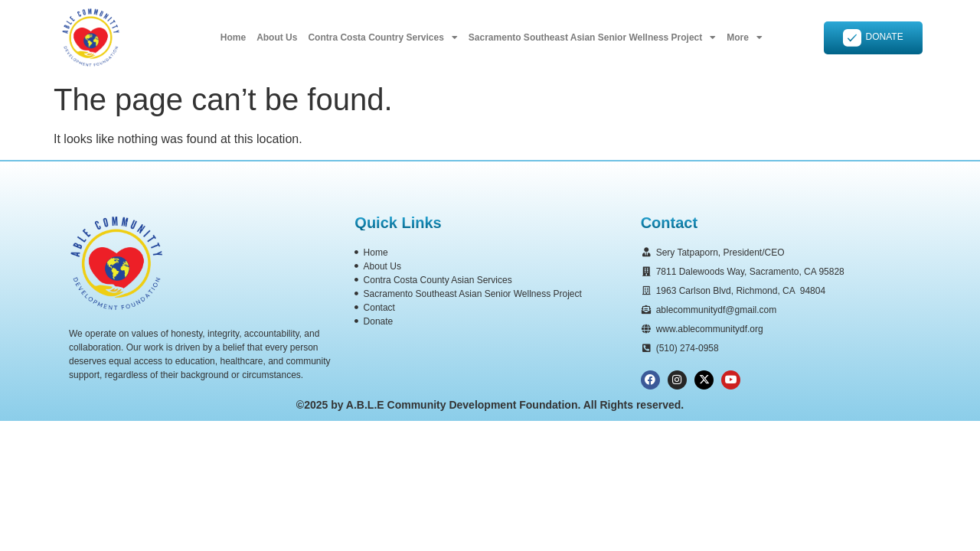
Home (233, 37)
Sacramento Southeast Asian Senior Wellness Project (592, 37)
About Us (277, 37)
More (745, 37)
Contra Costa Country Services (382, 37)
